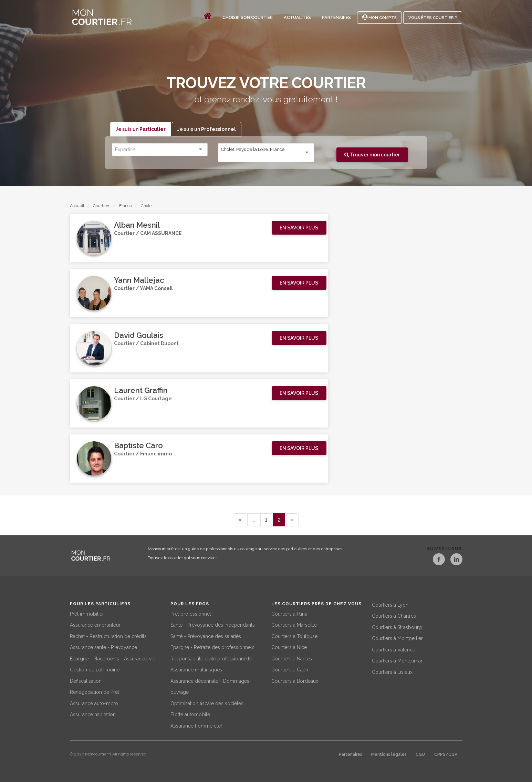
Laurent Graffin (141, 391)
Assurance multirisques (196, 669)
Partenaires (336, 17)
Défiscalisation (86, 680)
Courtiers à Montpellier (397, 638)
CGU (420, 754)
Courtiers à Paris (289, 613)
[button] (299, 228)
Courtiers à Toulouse (294, 635)
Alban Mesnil (137, 225)
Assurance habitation (93, 714)
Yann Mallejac (139, 280)
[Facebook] (434, 560)
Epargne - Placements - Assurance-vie (113, 658)
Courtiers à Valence (394, 649)
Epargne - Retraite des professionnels (212, 647)
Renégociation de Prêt (95, 691)
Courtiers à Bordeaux (295, 680)
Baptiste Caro (138, 446)
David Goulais (139, 336)
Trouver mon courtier (372, 155)
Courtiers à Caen (290, 669)
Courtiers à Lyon (390, 604)
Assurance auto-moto (94, 702)
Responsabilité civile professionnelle (211, 658)
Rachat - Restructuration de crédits (108, 635)
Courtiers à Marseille (294, 624)
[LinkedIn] (456, 560)
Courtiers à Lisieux (392, 671)
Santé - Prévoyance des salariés (206, 635)
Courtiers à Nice (289, 647)
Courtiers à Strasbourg (397, 626)
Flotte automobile (190, 714)
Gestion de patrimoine (95, 669)
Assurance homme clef (196, 725)
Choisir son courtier (248, 17)
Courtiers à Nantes (292, 658)
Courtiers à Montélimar (397, 660)
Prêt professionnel (191, 613)
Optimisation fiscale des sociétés (207, 702)
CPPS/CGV (446, 754)
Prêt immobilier (87, 613)
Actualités (297, 17)
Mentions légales (389, 754)
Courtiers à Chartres (394, 615)
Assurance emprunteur (95, 624)
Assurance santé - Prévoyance (103, 647)
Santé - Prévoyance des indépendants (213, 624)
